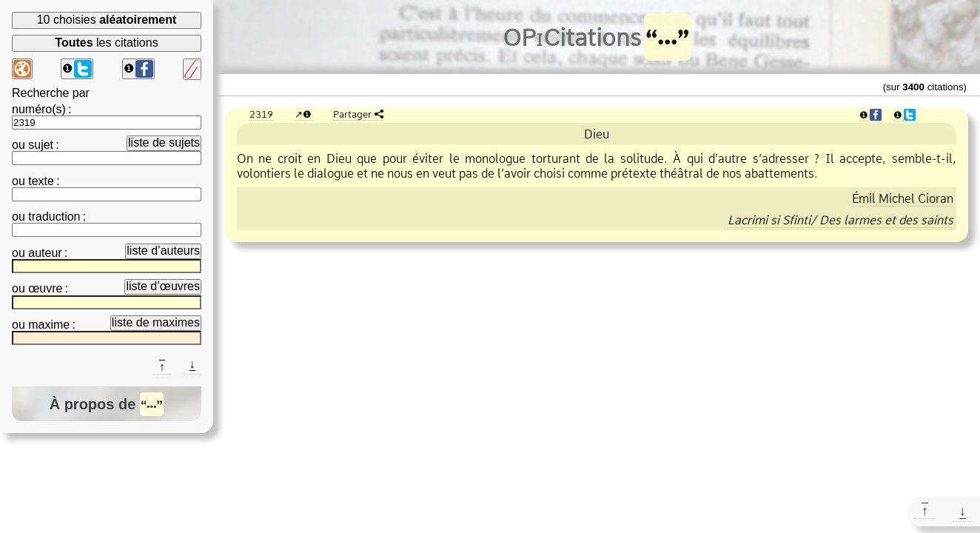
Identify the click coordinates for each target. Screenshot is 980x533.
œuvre (45, 288)
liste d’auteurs (163, 251)
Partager (352, 114)
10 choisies (107, 20)
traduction (54, 217)
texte (41, 181)
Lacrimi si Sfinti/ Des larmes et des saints (840, 220)
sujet (41, 145)
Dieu (597, 134)
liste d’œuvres (163, 286)
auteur (45, 253)
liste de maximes (156, 322)
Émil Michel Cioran (903, 198)
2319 (261, 114)
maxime (49, 325)
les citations (106, 43)
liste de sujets (164, 143)
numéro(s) (39, 109)
